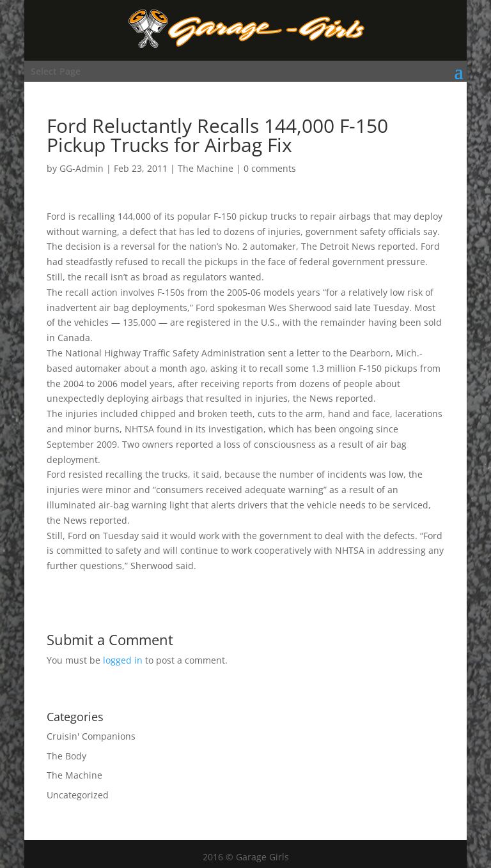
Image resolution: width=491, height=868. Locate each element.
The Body (66, 756)
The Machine (206, 168)
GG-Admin (82, 168)
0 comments (270, 168)
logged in (123, 660)
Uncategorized (78, 795)
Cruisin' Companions (91, 736)
